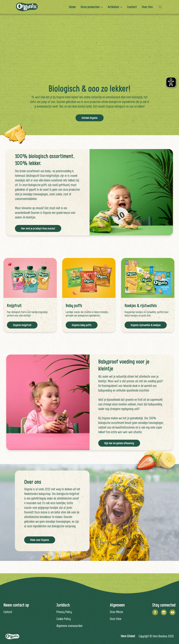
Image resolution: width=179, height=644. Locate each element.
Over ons (147, 7)
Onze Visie (116, 619)
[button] (161, 7)
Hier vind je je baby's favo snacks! (38, 228)
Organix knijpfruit (22, 325)
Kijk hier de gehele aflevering (119, 443)
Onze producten (90, 7)
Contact (132, 7)
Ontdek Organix (90, 118)
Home (72, 7)
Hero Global (128, 636)
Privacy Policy (64, 612)
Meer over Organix (40, 540)
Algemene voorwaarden (69, 625)
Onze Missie (116, 612)
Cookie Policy (64, 619)
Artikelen (113, 7)
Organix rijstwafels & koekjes (146, 325)
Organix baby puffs (82, 325)
